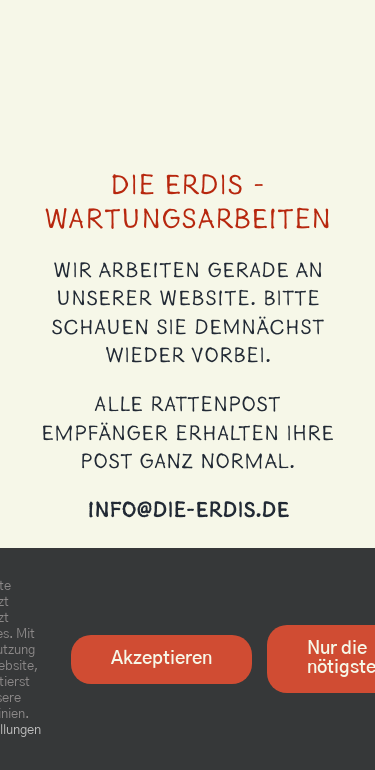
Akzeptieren (161, 659)
